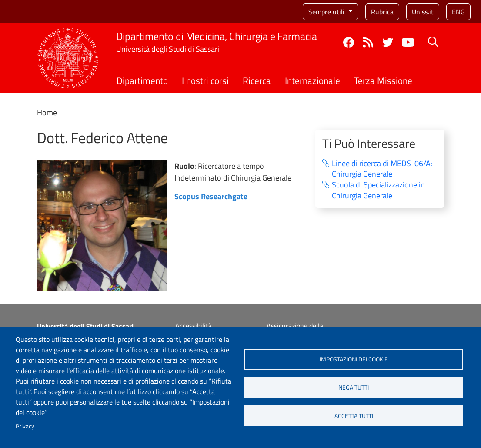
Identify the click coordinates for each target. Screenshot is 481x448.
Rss (368, 42)
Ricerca (257, 80)
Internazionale (312, 80)
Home (47, 112)
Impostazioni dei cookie (354, 359)
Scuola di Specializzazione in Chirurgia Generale (378, 190)
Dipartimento (142, 80)
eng (458, 12)
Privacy (25, 426)
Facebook (349, 42)
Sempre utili (327, 12)
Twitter (388, 42)
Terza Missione (383, 80)
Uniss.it (423, 12)
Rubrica (382, 12)
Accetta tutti (354, 416)
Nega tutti (354, 388)
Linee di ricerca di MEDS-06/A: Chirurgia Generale (382, 169)
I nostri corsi (205, 80)
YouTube (408, 42)
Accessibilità (194, 326)
